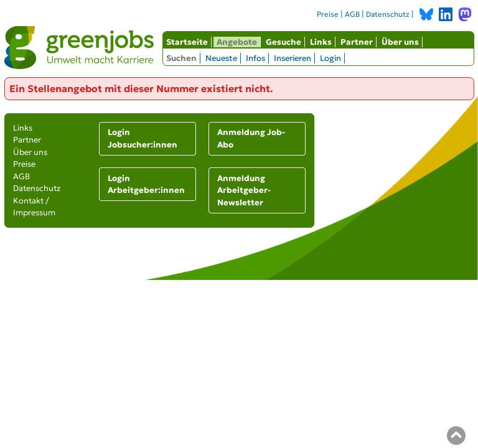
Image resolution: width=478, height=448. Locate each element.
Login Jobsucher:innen (143, 138)
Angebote (237, 42)
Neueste (221, 58)
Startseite (187, 42)
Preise (328, 14)
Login (330, 58)
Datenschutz (388, 14)
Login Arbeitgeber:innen (146, 184)
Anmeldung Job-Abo (251, 138)
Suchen (181, 58)
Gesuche (284, 42)
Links (321, 42)
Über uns (400, 42)
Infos (255, 58)
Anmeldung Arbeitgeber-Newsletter (244, 190)
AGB (352, 14)
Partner (357, 42)
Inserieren (293, 58)
